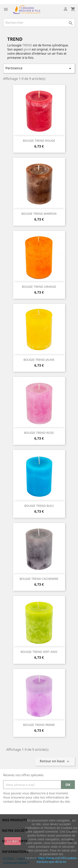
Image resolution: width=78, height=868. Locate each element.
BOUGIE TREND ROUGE (39, 141)
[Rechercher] (39, 23)
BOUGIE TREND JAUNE (39, 360)
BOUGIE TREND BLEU (39, 506)
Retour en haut (55, 762)
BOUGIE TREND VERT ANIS (39, 652)
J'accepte (13, 841)
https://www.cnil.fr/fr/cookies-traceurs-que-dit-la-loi (57, 860)
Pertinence (39, 68)
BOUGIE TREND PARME (39, 725)
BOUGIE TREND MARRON (39, 214)
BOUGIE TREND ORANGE (39, 287)
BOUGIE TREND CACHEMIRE (39, 579)
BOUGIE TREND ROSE (39, 433)
